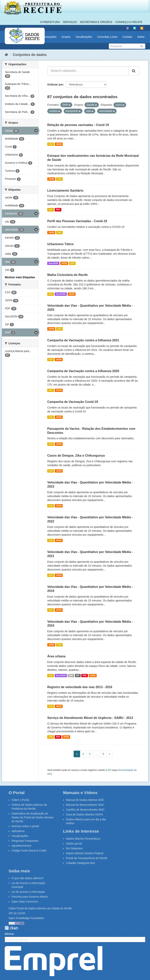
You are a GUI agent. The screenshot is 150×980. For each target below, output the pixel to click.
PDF (58, 210)
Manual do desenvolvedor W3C (85, 805)
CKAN (11, 928)
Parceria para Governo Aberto (30, 897)
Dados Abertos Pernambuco (83, 839)
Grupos (66, 37)
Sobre (141, 37)
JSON (59, 144)
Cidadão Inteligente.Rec (81, 863)
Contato (127, 37)
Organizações (48, 37)
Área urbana (56, 656)
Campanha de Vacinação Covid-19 (73, 402)
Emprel (54, 961)
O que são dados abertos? (28, 878)
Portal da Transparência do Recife (87, 858)
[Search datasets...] (88, 71)
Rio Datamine (74, 848)
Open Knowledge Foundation (26, 918)
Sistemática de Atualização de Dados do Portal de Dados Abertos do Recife (33, 817)
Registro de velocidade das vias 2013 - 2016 (80, 687)
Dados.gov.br (74, 844)
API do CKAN (17, 913)
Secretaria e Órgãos (96, 22)
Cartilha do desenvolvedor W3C (85, 810)
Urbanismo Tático (60, 244)
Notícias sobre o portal (25, 826)
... (96, 754)
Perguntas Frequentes (25, 841)
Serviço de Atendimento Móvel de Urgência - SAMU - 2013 (90, 718)
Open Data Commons (25, 902)
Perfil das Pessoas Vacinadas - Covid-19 (77, 221)
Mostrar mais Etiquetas (20, 277)
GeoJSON (53, 263)
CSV (51, 144)
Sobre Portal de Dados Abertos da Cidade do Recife (40, 908)
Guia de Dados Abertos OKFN (84, 814)
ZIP (78, 675)
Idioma (9, 934)
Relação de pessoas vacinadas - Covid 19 (78, 125)
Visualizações (84, 37)
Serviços (70, 22)
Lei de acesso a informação (28, 892)
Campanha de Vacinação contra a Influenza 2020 (83, 371)
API (109, 770)
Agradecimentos (21, 846)
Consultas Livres (107, 37)
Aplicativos (18, 831)
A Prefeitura (50, 22)
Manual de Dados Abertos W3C (85, 800)
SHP (71, 675)
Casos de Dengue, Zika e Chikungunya (76, 456)
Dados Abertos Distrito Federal (85, 853)
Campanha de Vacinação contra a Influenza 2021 (83, 340)
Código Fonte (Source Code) (29, 851)
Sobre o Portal (20, 800)
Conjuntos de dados (30, 55)
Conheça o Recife (129, 22)
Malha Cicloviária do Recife (67, 275)
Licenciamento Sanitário (65, 191)
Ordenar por (55, 85)
